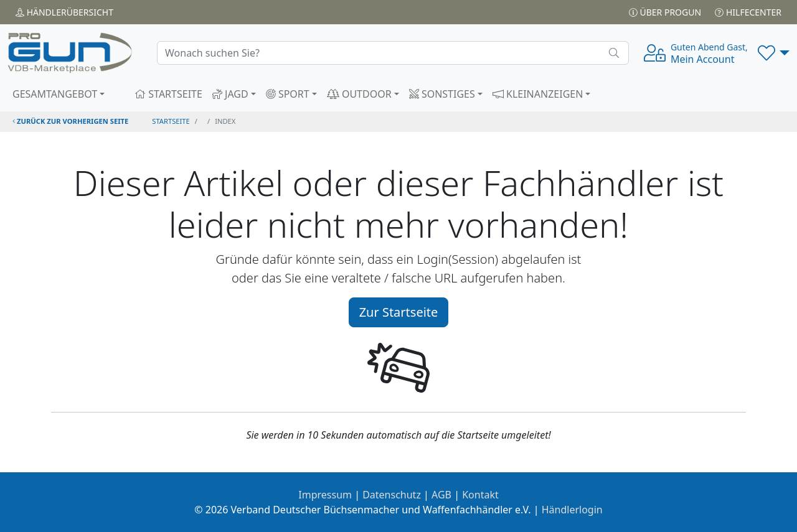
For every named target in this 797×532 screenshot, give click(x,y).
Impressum (325, 495)
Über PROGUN (665, 12)
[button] (774, 53)
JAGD (230, 94)
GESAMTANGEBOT (55, 94)
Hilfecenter (748, 12)
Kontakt (480, 495)
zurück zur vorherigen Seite (70, 121)
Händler (64, 12)
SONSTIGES (442, 94)
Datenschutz (392, 495)
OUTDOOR (359, 94)
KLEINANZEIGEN (538, 94)
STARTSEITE (168, 94)
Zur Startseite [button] (399, 312)
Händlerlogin (572, 510)
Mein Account (709, 54)
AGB (441, 495)
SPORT (288, 94)
